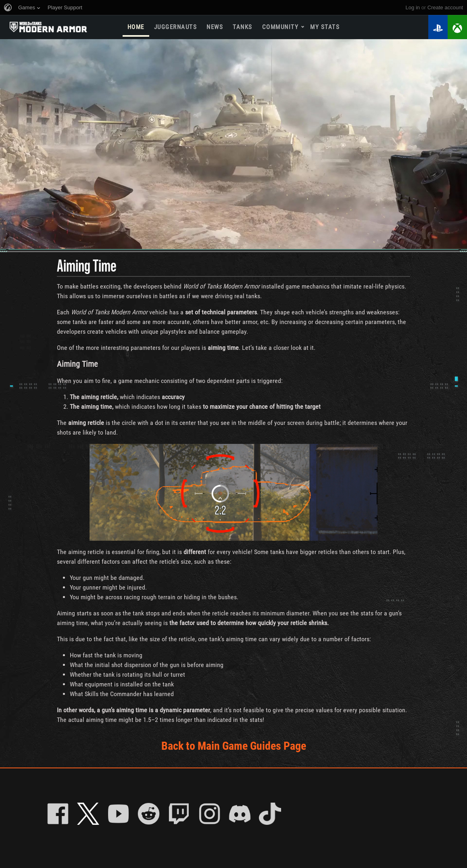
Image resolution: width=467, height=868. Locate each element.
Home (136, 27)
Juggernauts (176, 27)
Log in (413, 7)
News (215, 27)
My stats (325, 27)
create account (445, 7)
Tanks (243, 27)
